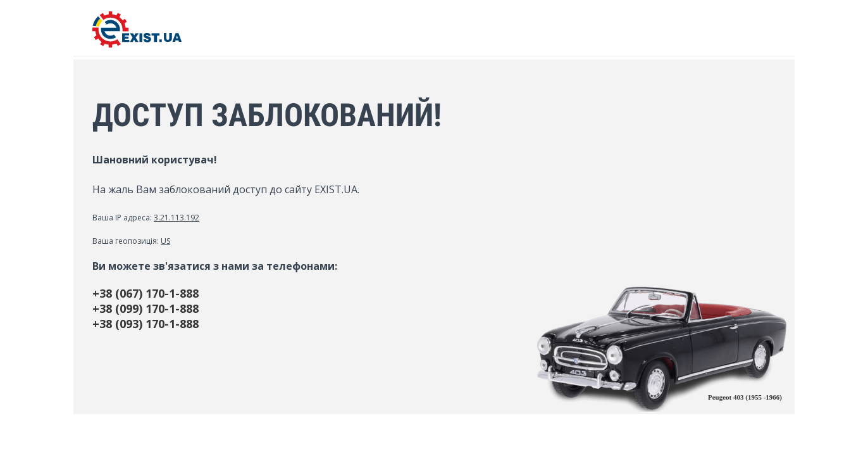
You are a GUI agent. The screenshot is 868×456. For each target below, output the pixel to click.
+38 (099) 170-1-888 (146, 308)
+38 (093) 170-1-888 (146, 324)
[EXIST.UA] (137, 44)
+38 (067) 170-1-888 (146, 293)
